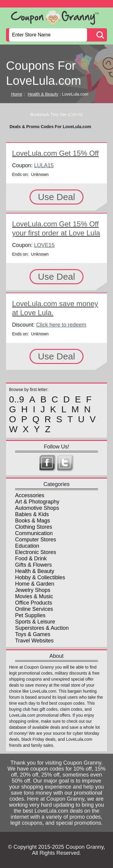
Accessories (30, 495)
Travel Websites (34, 641)
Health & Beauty (43, 94)
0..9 (17, 399)
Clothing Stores (34, 527)
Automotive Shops (37, 508)
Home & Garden (35, 584)
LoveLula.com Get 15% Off (55, 153)
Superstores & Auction (42, 628)
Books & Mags (33, 521)
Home (17, 94)
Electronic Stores (36, 552)
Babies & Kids (32, 514)
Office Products (34, 603)
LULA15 (44, 165)
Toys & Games (33, 634)
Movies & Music (34, 596)
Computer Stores (36, 540)
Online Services (34, 609)
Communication (34, 533)
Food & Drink (31, 559)
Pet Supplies (30, 615)
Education (27, 546)
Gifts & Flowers (33, 565)
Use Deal (56, 197)
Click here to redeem (61, 325)
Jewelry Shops (33, 590)
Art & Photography (37, 502)
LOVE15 (44, 245)
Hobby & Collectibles (40, 577)
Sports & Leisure (35, 622)
